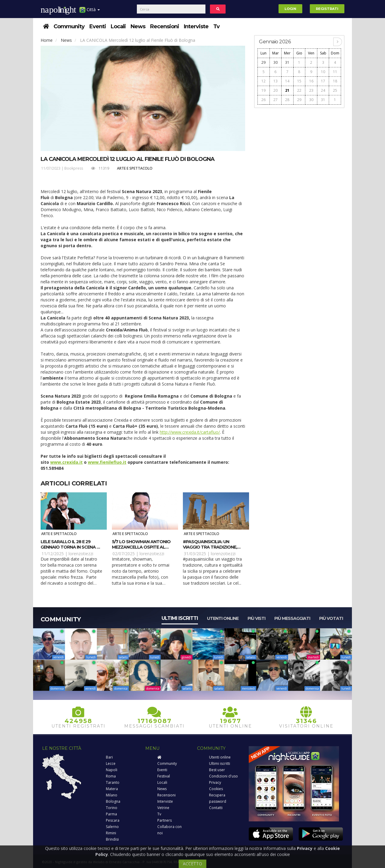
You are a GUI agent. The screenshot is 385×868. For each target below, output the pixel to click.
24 (323, 90)
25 (335, 90)
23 (311, 90)
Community (69, 26)
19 (263, 90)
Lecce (111, 763)
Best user (217, 770)
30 (276, 62)
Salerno (112, 827)
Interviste (196, 26)
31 (287, 62)
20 (276, 90)
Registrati (327, 9)
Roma (111, 776)
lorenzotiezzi (81, 554)
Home (47, 40)
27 (276, 100)
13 (276, 81)
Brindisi (112, 839)
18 (335, 81)
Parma (111, 814)
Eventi (98, 26)
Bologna (113, 801)
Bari (109, 757)
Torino (112, 808)
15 (299, 81)
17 (323, 81)
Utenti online (223, 618)
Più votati (331, 618)
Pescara (113, 820)
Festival (164, 776)
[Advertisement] (299, 202)
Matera (112, 789)
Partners (165, 820)
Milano (112, 795)
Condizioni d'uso (223, 776)
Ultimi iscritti (180, 618)
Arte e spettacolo (135, 168)
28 (287, 100)
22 (299, 90)
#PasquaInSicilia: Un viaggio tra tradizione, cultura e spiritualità (210, 547)
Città (90, 12)
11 (335, 72)
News (138, 26)
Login (290, 9)
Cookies (216, 789)
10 (323, 72)
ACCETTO (192, 864)
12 (263, 81)
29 (263, 62)
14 (287, 81)
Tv (216, 26)
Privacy (215, 782)
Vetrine (163, 808)
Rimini (111, 833)
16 (311, 81)
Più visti (256, 618)
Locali (118, 26)
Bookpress (74, 168)
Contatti (216, 808)
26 (263, 100)
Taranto (113, 782)
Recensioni (165, 26)
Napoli (112, 770)
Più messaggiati (292, 618)
